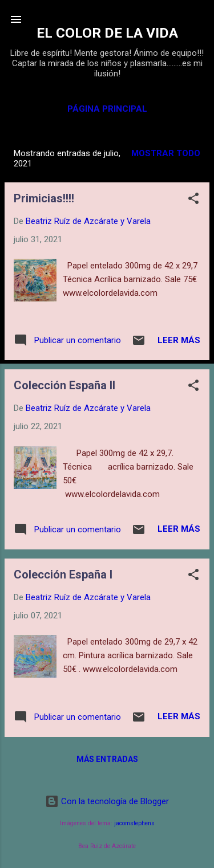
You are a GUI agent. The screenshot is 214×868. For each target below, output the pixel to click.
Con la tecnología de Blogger (107, 801)
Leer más (179, 340)
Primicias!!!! (44, 198)
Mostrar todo (166, 153)
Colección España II (64, 385)
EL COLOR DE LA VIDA (107, 33)
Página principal (107, 109)
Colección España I (63, 574)
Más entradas (107, 759)
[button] (193, 200)
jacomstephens (134, 823)
